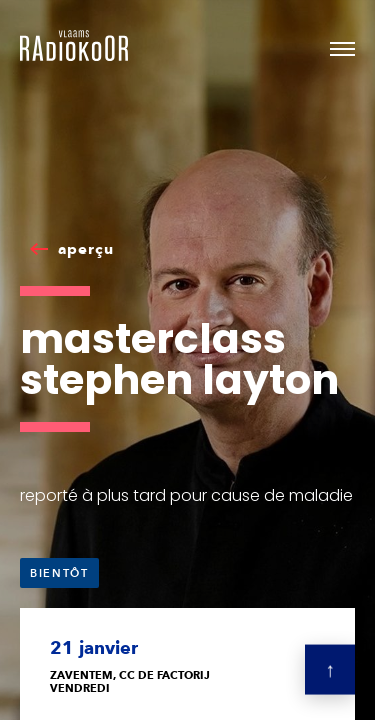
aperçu (86, 249)
